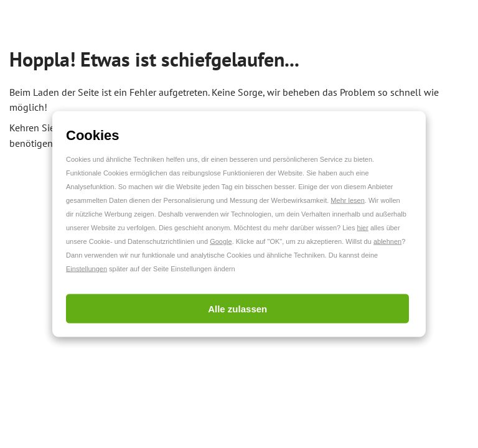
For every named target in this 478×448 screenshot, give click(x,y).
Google (221, 241)
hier (363, 228)
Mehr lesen (347, 200)
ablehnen (387, 241)
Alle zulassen (237, 309)
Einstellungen (87, 269)
